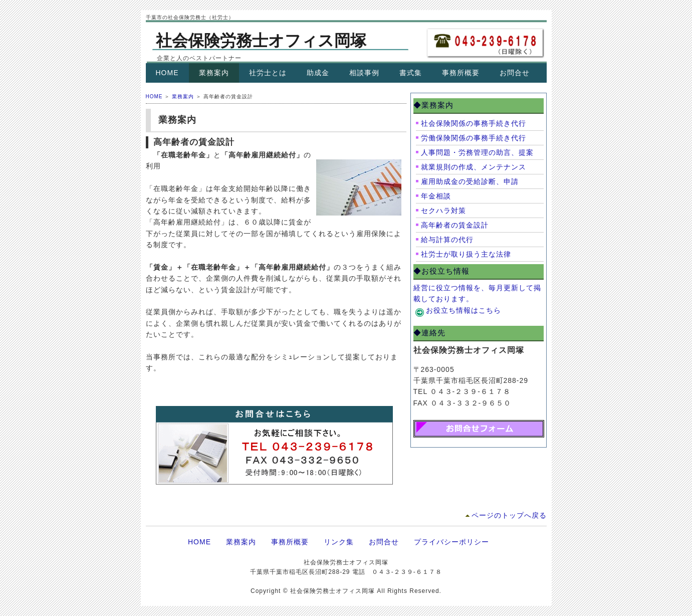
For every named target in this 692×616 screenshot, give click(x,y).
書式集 (411, 73)
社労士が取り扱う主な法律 (466, 254)
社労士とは (268, 73)
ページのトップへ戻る (509, 515)
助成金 (318, 73)
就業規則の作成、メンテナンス (474, 167)
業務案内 (214, 73)
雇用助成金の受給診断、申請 (470, 181)
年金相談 (436, 196)
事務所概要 (461, 73)
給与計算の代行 (447, 240)
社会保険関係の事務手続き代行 (474, 123)
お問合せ (515, 73)
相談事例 (364, 73)
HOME (167, 73)
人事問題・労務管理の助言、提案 (477, 152)
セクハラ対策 (443, 211)
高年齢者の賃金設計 (455, 225)
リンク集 (339, 542)
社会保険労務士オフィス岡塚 (261, 41)
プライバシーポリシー (451, 542)
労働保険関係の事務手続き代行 (474, 138)
